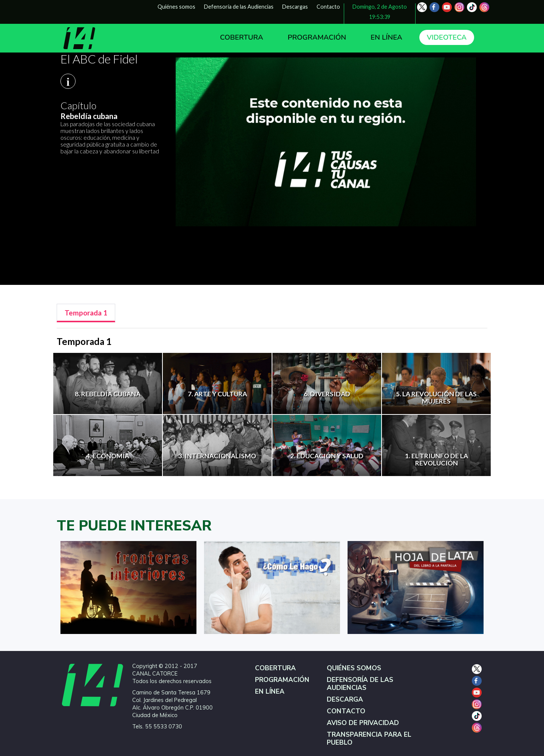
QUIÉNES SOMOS (354, 668)
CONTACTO (346, 711)
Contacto (328, 7)
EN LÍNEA (386, 37)
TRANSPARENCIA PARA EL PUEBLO (369, 739)
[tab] (86, 313)
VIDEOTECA (447, 37)
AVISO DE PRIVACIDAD (363, 723)
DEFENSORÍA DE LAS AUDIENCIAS (360, 684)
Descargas (295, 7)
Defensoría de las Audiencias (239, 7)
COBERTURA (241, 37)
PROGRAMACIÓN (317, 37)
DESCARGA (345, 700)
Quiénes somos (176, 7)
